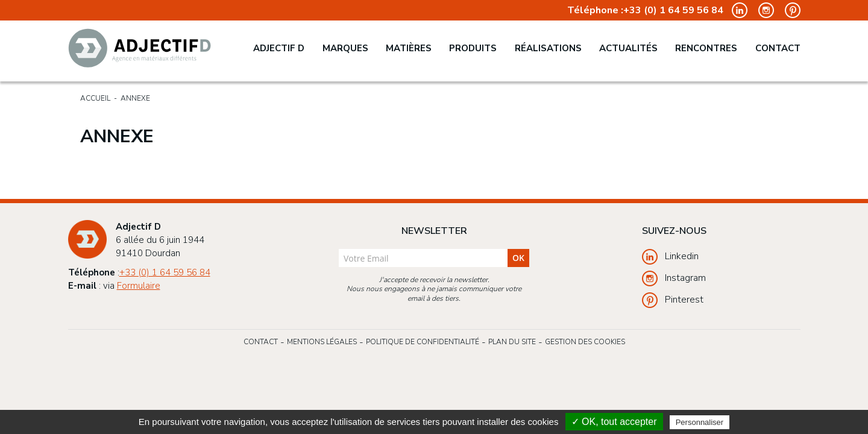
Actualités (628, 48)
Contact (778, 48)
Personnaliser (700, 422)
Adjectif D (279, 48)
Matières (409, 48)
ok (518, 258)
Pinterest (673, 300)
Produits (473, 48)
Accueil (95, 98)
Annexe (135, 98)
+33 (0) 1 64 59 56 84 (673, 11)
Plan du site (512, 342)
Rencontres (706, 48)
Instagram (674, 278)
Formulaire (139, 286)
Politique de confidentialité (423, 342)
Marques (345, 48)
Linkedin (670, 257)
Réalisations (548, 48)
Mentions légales (322, 342)
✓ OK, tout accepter (614, 422)
